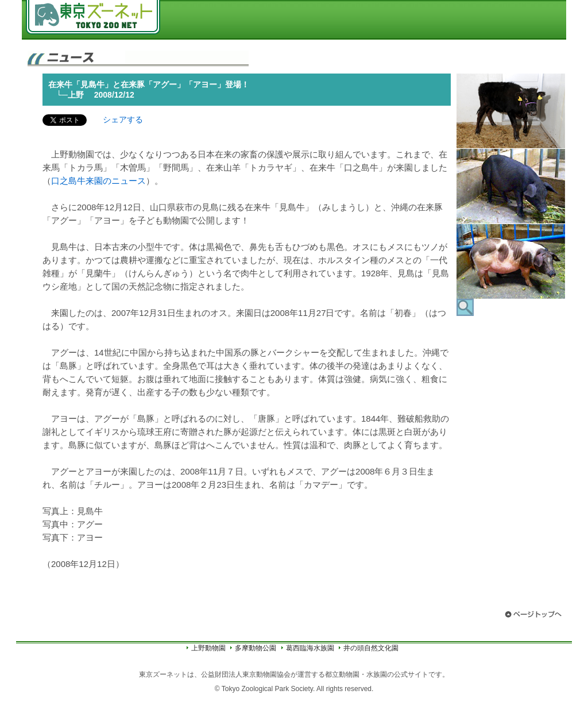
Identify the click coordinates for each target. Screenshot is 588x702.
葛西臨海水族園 (310, 648)
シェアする (123, 119)
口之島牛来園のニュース (98, 181)
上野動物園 (208, 648)
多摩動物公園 (256, 648)
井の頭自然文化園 (371, 648)
